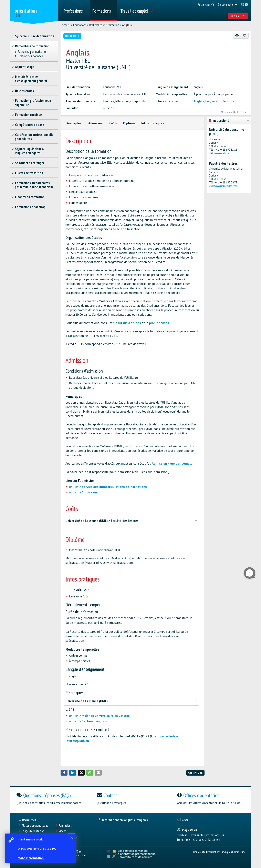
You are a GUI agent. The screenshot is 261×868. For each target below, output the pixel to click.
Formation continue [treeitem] (28, 115)
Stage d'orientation (33, 831)
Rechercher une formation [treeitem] (32, 46)
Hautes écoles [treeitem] (24, 91)
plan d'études (159, 323)
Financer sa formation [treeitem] (30, 197)
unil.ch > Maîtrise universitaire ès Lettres (99, 716)
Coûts (113, 123)
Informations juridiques (220, 852)
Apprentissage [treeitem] (25, 67)
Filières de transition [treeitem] (29, 173)
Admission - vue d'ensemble (172, 463)
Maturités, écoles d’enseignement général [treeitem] (31, 79)
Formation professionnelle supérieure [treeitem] (33, 103)
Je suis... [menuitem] (238, 16)
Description (74, 123)
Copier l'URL (195, 773)
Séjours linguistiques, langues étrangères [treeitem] (29, 151)
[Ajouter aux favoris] (245, 36)
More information (31, 858)
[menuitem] (75, 11)
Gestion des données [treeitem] (30, 56)
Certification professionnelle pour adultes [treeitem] (34, 137)
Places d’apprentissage (35, 825)
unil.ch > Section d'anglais (88, 721)
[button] (64, 773)
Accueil (66, 25)
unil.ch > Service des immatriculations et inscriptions (108, 487)
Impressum (239, 852)
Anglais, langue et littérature (214, 101)
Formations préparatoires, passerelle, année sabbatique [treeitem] (34, 185)
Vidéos (62, 831)
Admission (96, 123)
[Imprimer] (237, 36)
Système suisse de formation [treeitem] (34, 36)
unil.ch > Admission (83, 492)
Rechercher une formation (104, 25)
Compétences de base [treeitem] (29, 125)
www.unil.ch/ (222, 153)
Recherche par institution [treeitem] (33, 52)
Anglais (127, 25)
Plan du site (199, 852)
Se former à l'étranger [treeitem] (29, 163)
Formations (80, 25)
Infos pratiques (153, 123)
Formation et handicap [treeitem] (30, 207)
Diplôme (129, 123)
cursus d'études (129, 323)
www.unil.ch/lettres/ (226, 186)
